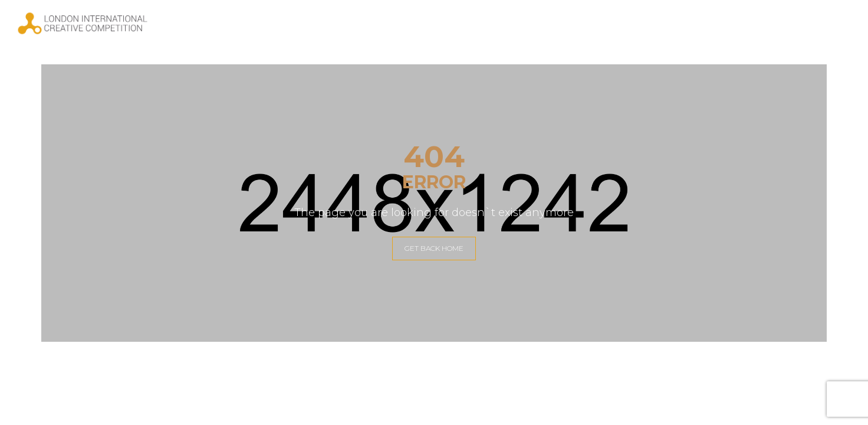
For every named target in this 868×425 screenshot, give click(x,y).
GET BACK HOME (434, 248)
